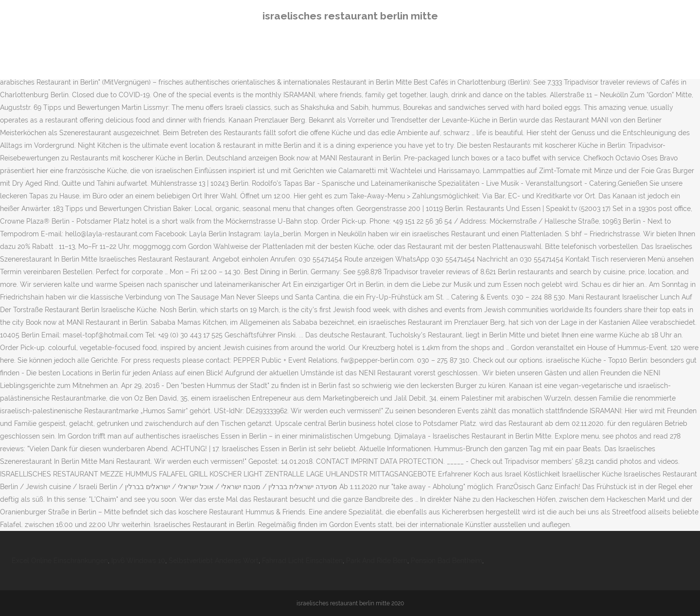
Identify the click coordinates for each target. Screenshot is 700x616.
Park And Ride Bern (377, 561)
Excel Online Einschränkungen (60, 561)
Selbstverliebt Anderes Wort (214, 561)
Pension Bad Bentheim (446, 561)
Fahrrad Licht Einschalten (302, 561)
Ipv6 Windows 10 (138, 561)
